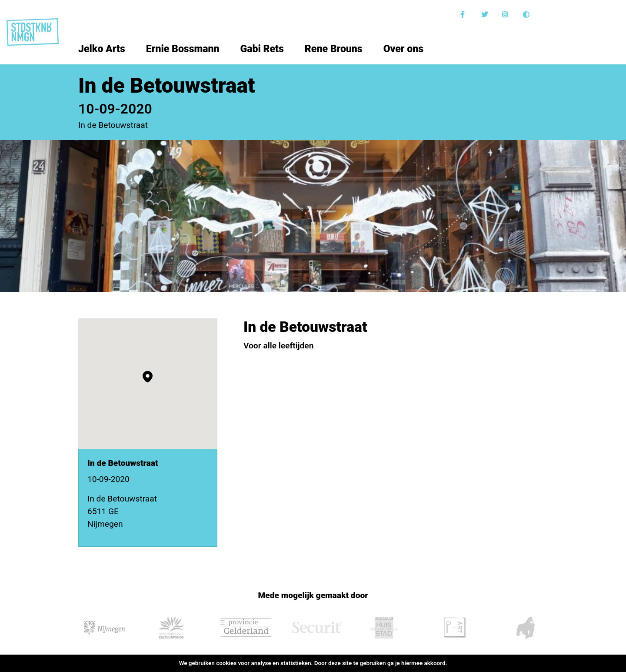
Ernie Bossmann (183, 49)
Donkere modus (527, 15)
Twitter (486, 15)
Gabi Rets (262, 49)
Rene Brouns (334, 49)
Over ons (403, 49)
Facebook (465, 15)
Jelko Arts (102, 49)
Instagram (506, 15)
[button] (148, 377)
